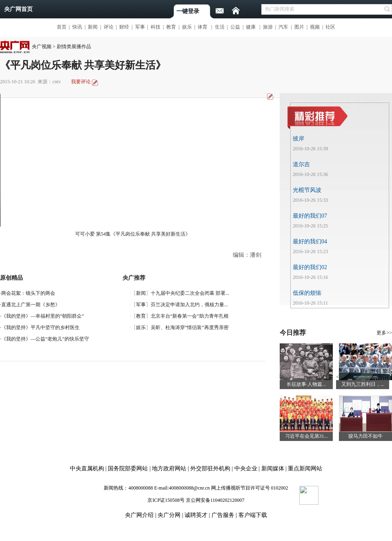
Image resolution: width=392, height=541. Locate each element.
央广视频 (42, 47)
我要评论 (81, 82)
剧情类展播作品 (74, 47)
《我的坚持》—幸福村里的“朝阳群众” (43, 316)
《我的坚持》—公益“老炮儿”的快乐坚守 (45, 339)
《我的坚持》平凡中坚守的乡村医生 (40, 327)
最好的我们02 (310, 267)
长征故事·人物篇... (306, 384)
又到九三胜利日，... (363, 384)
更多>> (384, 333)
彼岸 (298, 139)
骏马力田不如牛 (365, 436)
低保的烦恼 (307, 293)
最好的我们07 (310, 216)
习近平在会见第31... (306, 436)
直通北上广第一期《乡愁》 (31, 305)
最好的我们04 (310, 242)
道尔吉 (301, 164)
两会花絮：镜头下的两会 (28, 293)
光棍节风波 (307, 190)
